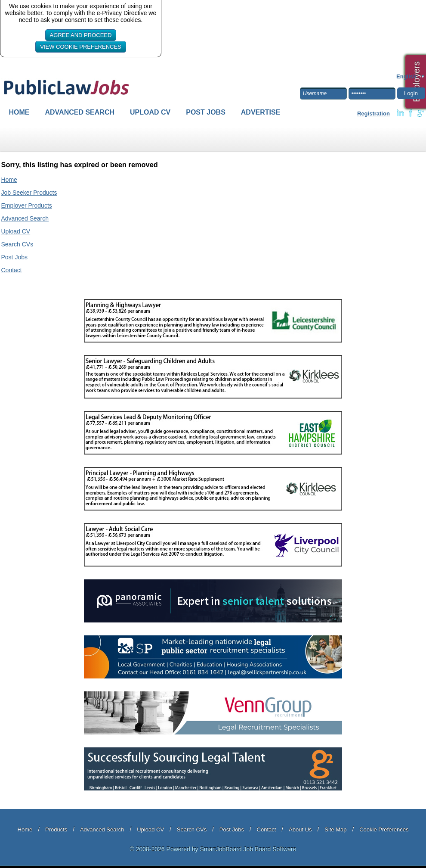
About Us (300, 829)
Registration (374, 114)
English (406, 76)
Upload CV (150, 112)
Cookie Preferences (384, 829)
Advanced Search (80, 112)
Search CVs (17, 244)
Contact (12, 270)
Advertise (261, 112)
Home (19, 112)
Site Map (335, 829)
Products (56, 829)
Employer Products (27, 205)
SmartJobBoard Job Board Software (248, 849)
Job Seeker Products (29, 193)
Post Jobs (206, 112)
